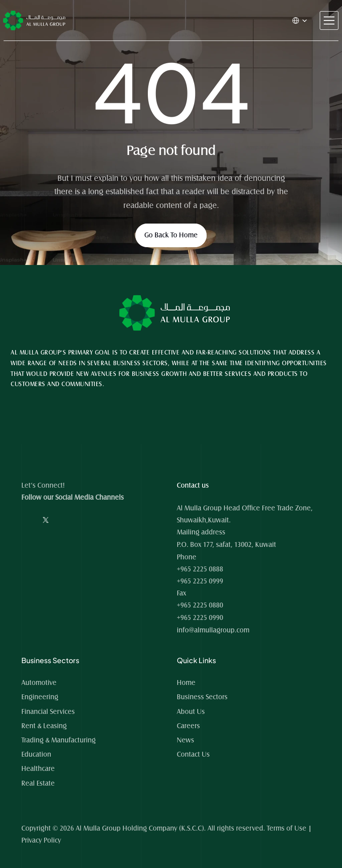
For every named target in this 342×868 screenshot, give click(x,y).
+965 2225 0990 (200, 618)
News (185, 740)
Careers (188, 726)
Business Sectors (202, 697)
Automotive (39, 683)
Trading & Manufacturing (59, 740)
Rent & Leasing (44, 726)
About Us (191, 712)
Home (187, 683)
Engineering (40, 697)
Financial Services (48, 712)
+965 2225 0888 (200, 569)
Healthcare (38, 769)
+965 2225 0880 (200, 605)
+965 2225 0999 (200, 581)
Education (36, 754)
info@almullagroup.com (213, 630)
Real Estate (38, 783)
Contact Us (193, 754)
